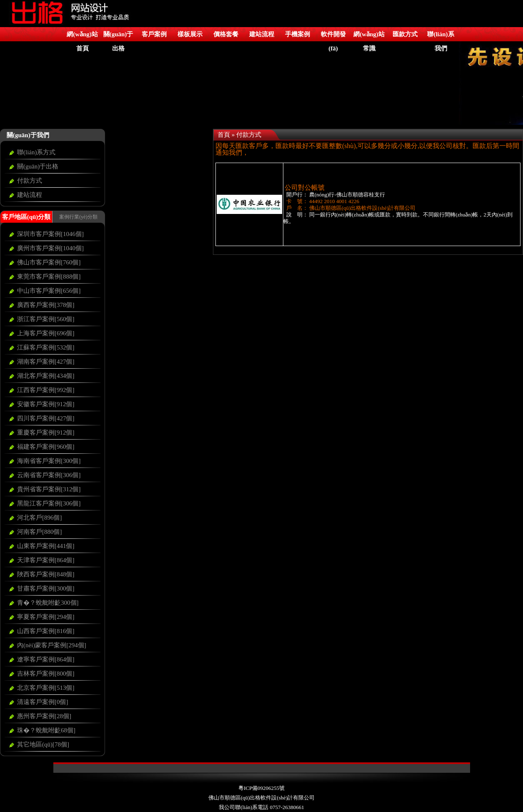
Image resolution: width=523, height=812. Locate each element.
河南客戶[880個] (40, 532)
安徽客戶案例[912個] (46, 404)
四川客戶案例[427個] (46, 418)
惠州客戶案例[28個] (44, 716)
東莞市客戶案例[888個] (49, 277)
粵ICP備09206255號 (261, 788)
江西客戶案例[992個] (46, 390)
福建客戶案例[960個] (46, 447)
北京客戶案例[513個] (46, 688)
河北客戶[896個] (40, 518)
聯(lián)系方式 (36, 152)
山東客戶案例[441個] (46, 546)
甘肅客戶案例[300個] (46, 588)
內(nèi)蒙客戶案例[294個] (52, 645)
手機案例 (298, 34)
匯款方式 (405, 34)
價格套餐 (226, 34)
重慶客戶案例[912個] (46, 432)
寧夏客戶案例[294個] (46, 617)
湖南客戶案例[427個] (46, 362)
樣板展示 (190, 34)
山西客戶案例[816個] (46, 631)
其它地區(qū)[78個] (43, 744)
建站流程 (262, 34)
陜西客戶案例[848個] (46, 574)
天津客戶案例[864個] (46, 560)
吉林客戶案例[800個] (46, 674)
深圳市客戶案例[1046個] (50, 234)
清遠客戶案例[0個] (43, 702)
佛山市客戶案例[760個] (49, 262)
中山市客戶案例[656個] (49, 291)
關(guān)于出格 (38, 166)
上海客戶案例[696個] (46, 333)
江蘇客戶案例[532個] (46, 347)
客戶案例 (154, 34)
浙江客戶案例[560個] (46, 319)
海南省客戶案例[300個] (49, 461)
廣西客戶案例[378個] (46, 305)
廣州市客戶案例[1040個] (50, 248)
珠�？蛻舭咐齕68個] (46, 730)
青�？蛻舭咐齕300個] (48, 603)
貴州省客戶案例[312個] (49, 489)
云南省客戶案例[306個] (49, 475)
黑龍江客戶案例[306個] (49, 503)
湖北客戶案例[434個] (46, 376)
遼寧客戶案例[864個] (46, 659)
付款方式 (30, 181)
